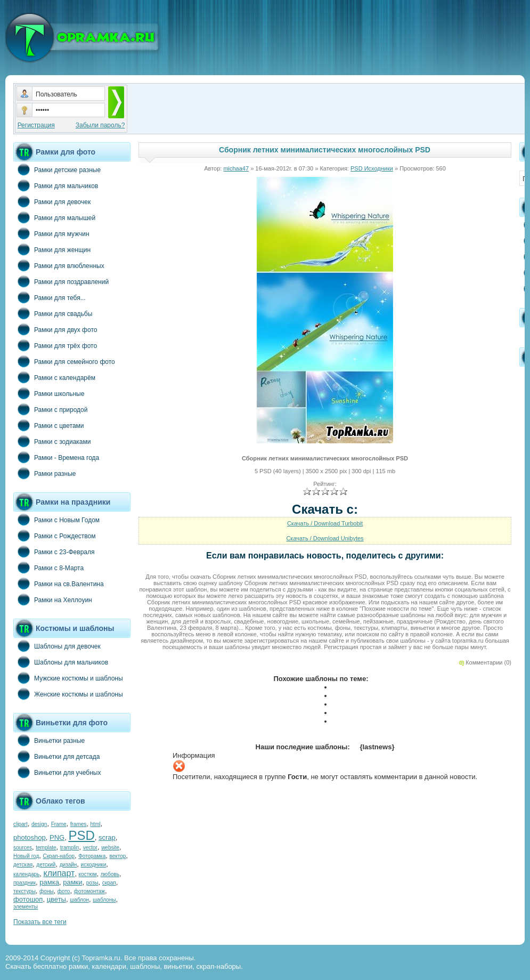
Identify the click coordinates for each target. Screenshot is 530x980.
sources (23, 848)
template (46, 848)
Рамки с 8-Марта (48, 568)
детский (46, 865)
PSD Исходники (372, 168)
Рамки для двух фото (55, 329)
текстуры (25, 891)
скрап (109, 883)
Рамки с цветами (49, 425)
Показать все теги (40, 922)
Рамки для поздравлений (61, 281)
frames (79, 824)
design (39, 824)
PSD (81, 835)
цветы (56, 899)
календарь (26, 874)
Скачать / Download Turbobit (325, 523)
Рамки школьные (49, 393)
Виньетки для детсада (56, 756)
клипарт (59, 873)
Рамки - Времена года (56, 457)
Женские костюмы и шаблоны (68, 694)
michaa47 (236, 168)
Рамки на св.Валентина (59, 584)
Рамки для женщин (52, 249)
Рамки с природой (51, 409)
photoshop (30, 837)
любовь (110, 874)
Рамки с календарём (54, 377)
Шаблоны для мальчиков (61, 662)
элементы (26, 907)
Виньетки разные (49, 740)
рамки (72, 882)
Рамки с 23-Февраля (54, 552)
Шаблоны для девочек (57, 646)
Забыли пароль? (100, 125)
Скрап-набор (59, 856)
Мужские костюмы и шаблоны (68, 678)
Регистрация (36, 125)
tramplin (70, 848)
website (110, 848)
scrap (107, 837)
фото (64, 891)
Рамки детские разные (57, 169)
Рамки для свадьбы (53, 313)
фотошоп (28, 899)
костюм (88, 874)
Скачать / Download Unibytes (325, 538)
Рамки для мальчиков (56, 185)
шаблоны (104, 900)
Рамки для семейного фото (64, 361)
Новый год (26, 856)
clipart (21, 824)
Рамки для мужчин (51, 233)
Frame (59, 824)
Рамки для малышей (54, 217)
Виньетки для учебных (57, 772)
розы (92, 883)
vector (90, 848)
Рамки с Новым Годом (56, 520)
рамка (49, 882)
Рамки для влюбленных (59, 265)
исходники (94, 865)
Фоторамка (92, 856)
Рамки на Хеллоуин (53, 600)
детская (23, 865)
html (96, 824)
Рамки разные (44, 473)
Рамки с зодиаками (52, 441)
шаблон (79, 900)
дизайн (68, 865)
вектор (118, 856)
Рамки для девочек (52, 201)
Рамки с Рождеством (55, 536)
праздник (25, 883)
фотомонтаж (89, 891)
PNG (57, 837)
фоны (47, 891)
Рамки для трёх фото (55, 345)
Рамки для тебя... (50, 297)
